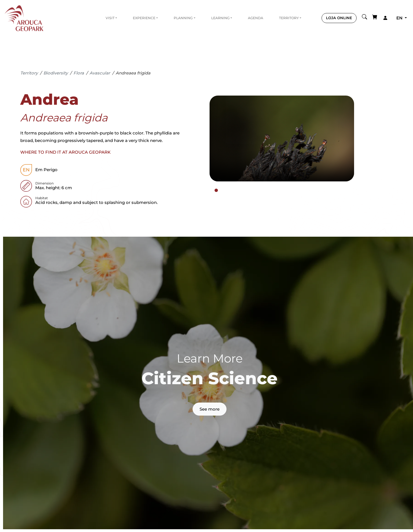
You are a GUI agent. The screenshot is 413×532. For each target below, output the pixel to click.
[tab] (216, 190)
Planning (183, 18)
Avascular (100, 73)
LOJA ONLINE (339, 18)
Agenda (256, 18)
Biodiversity (56, 73)
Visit (110, 18)
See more (210, 409)
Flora (79, 73)
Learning (220, 18)
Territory (289, 18)
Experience (144, 18)
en (400, 18)
